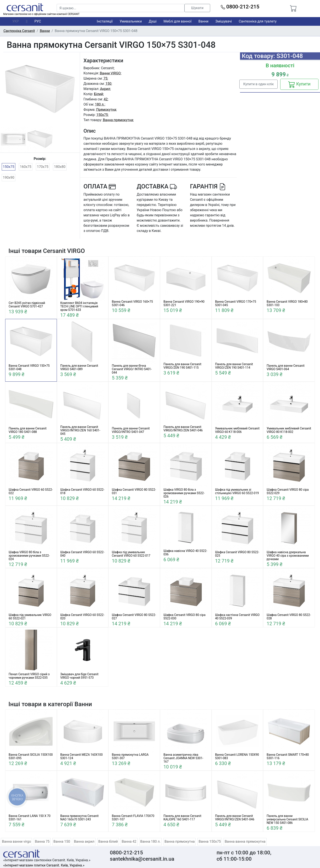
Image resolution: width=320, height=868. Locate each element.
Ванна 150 (62, 841)
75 (106, 78)
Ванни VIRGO (110, 73)
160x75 (26, 167)
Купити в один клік (258, 84)
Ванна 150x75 (210, 841)
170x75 (43, 167)
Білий (99, 94)
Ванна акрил (84, 841)
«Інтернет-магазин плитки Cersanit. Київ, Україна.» (44, 865)
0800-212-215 (240, 7)
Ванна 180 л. (150, 841)
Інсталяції (105, 21)
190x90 (9, 178)
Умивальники (131, 21)
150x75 (9, 167)
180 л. (100, 104)
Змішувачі (224, 21)
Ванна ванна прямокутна (245, 841)
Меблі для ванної (177, 21)
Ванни (203, 21)
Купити (299, 84)
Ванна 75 (42, 841)
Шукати (197, 8)
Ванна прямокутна (118, 120)
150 (108, 84)
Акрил (105, 89)
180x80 (60, 167)
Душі (153, 21)
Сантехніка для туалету (258, 21)
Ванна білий (108, 841)
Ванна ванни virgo (16, 841)
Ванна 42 (129, 841)
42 (106, 99)
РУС (38, 21)
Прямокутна (106, 110)
